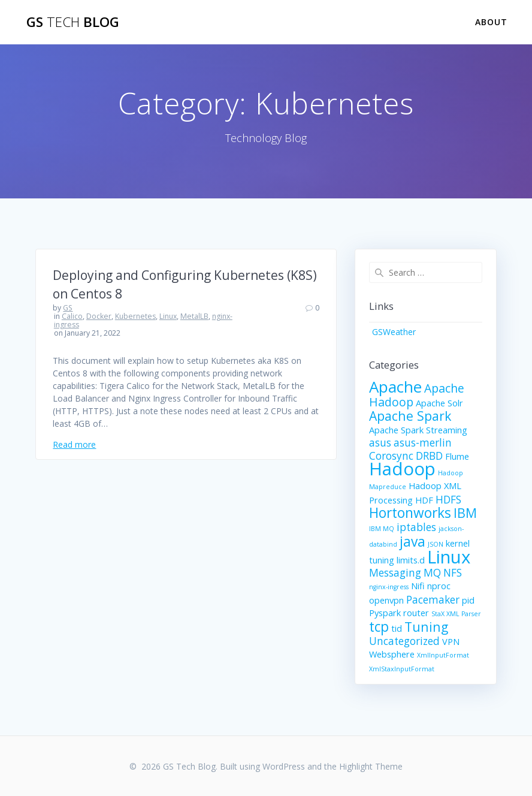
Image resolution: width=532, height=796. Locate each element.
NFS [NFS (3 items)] (453, 573)
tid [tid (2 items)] (397, 628)
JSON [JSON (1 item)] (436, 544)
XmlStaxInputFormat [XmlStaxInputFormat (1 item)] (402, 669)
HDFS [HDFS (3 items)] (448, 500)
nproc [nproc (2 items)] (439, 586)
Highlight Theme (371, 766)
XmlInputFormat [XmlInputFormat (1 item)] (443, 655)
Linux (168, 316)
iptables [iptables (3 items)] (416, 527)
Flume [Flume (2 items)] (457, 456)
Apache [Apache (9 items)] (395, 387)
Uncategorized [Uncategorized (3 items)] (404, 641)
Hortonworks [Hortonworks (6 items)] (410, 513)
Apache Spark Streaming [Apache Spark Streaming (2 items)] (418, 430)
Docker (99, 316)
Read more (74, 444)
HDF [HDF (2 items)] (424, 500)
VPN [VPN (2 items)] (451, 641)
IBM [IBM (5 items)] (465, 513)
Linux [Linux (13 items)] (449, 557)
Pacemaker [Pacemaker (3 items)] (433, 600)
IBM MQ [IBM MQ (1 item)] (382, 529)
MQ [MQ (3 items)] (432, 573)
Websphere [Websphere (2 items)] (392, 654)
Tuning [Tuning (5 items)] (426, 627)
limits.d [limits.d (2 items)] (411, 560)
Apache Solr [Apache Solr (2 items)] (439, 403)
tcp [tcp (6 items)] (379, 627)
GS (68, 308)
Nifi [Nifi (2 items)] (418, 586)
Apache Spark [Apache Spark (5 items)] (410, 416)
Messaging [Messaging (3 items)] (395, 573)
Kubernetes (135, 316)
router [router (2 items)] (416, 613)
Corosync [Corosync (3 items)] (391, 456)
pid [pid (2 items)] (468, 600)
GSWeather (394, 332)
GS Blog (73, 22)
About (491, 22)
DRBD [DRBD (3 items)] (429, 456)
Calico (72, 316)
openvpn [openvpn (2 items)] (386, 600)
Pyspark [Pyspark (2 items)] (385, 613)
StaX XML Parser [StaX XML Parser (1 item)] (456, 614)
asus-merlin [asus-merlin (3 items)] (423, 443)
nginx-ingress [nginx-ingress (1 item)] (389, 587)
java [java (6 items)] (412, 542)
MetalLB (194, 316)
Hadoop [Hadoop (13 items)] (402, 469)
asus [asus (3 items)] (380, 443)
